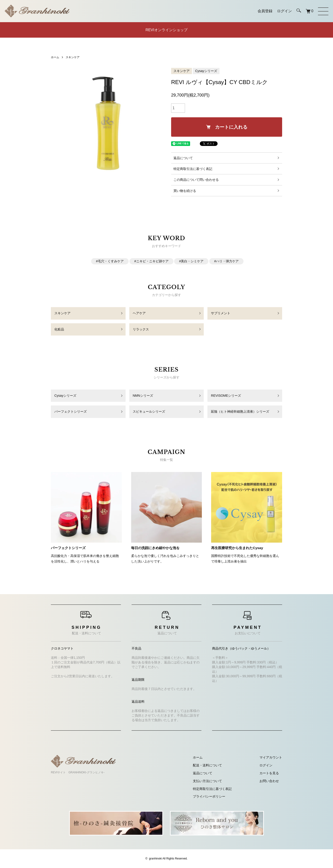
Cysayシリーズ (206, 71)
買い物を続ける (185, 191)
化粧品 (59, 329)
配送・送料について (207, 765)
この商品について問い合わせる (196, 180)
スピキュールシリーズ (149, 411)
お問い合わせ (269, 781)
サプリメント (221, 313)
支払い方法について (207, 781)
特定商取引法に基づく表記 (193, 169)
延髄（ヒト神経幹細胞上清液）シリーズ (240, 411)
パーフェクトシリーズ (71, 411)
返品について (183, 158)
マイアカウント (271, 757)
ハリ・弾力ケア (227, 261)
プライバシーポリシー (209, 796)
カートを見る (269, 773)
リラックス (141, 329)
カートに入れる (227, 127)
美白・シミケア (192, 261)
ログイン (266, 765)
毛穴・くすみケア (111, 261)
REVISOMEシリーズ (226, 396)
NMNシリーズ (143, 396)
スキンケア (73, 57)
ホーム (55, 57)
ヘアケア (139, 313)
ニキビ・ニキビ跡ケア (152, 261)
